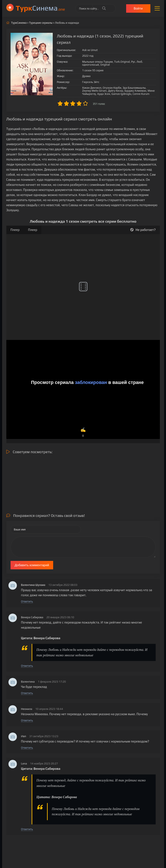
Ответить (27, 601)
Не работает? (143, 230)
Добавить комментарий (32, 565)
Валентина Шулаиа (33, 585)
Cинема (40, 8)
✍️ (83, 433)
